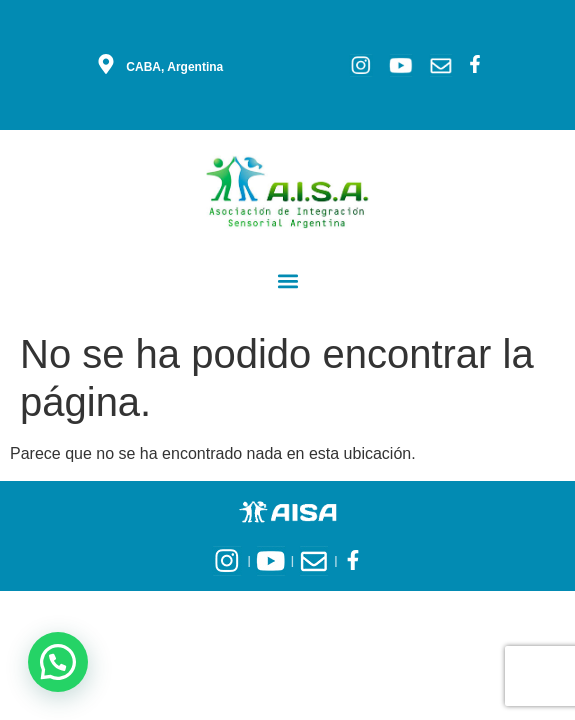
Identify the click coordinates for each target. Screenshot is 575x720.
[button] (287, 280)
